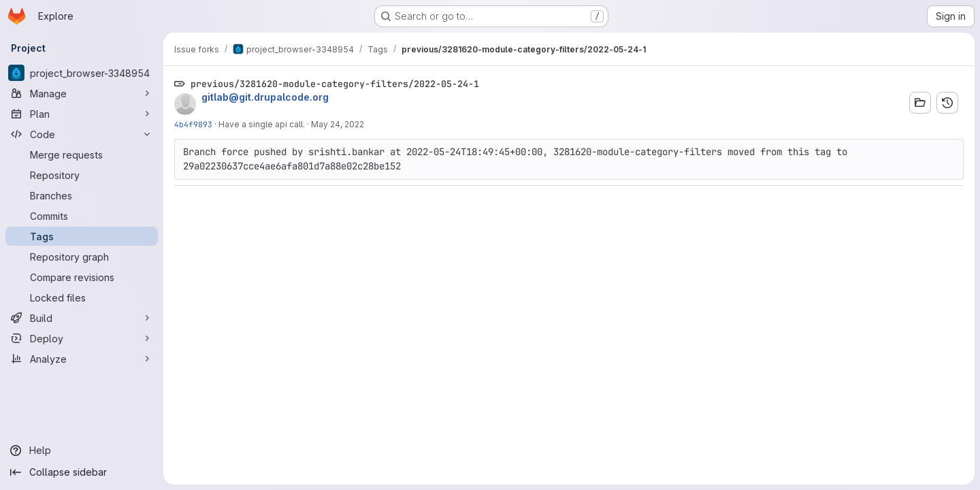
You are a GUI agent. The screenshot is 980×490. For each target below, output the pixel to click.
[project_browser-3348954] (82, 73)
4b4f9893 (193, 124)
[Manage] (82, 93)
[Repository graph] (82, 257)
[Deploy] (82, 338)
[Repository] (82, 175)
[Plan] (82, 114)
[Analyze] (82, 359)
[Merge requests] (82, 154)
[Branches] (82, 195)
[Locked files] (82, 297)
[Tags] (82, 236)
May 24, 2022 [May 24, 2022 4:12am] (338, 124)
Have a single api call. (262, 124)
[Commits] (82, 216)
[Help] (82, 451)
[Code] (82, 134)
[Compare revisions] (82, 277)
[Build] (82, 318)
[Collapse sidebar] (82, 472)
